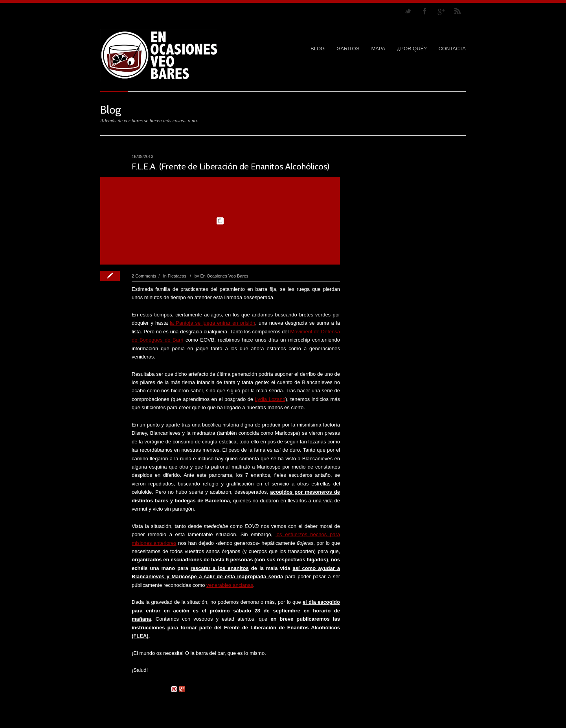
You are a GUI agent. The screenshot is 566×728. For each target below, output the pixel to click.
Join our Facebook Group (424, 11)
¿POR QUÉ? (412, 49)
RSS (458, 11)
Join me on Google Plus (441, 11)
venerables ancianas (230, 585)
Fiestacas (177, 276)
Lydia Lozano (270, 399)
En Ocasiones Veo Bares (224, 276)
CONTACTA (452, 49)
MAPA (378, 49)
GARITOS (348, 49)
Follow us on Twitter (408, 11)
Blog (318, 49)
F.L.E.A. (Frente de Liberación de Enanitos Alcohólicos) (231, 166)
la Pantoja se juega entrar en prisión (212, 323)
